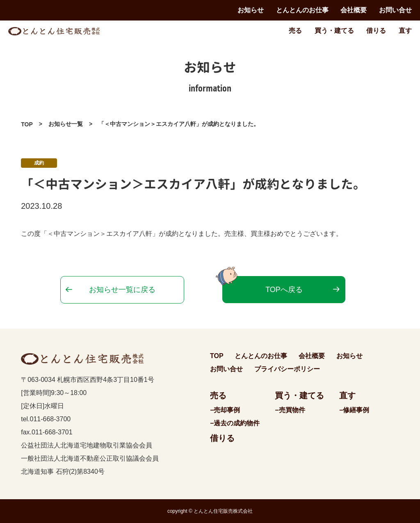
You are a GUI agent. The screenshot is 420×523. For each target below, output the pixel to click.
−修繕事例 (354, 410)
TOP (27, 124)
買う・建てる (334, 31)
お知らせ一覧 (66, 124)
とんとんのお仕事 (302, 10)
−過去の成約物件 (235, 423)
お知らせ (251, 10)
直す (405, 31)
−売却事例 (225, 410)
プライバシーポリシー (287, 369)
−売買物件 (290, 410)
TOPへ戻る (284, 290)
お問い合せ (395, 10)
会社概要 (354, 10)
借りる (376, 31)
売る (295, 31)
